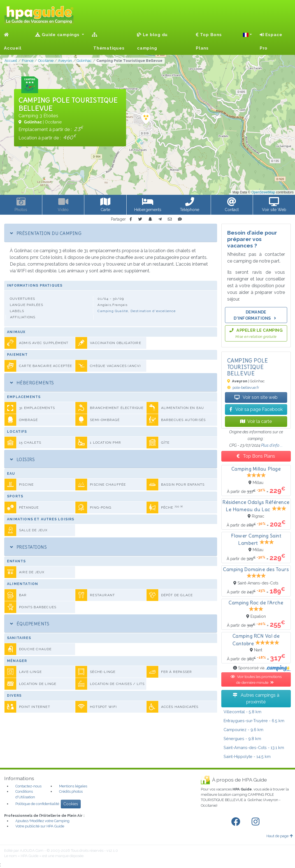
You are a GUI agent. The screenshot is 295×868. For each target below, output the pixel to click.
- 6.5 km (254, 721)
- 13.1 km (254, 747)
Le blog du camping (152, 41)
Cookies (71, 804)
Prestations (28, 547)
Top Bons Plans (209, 41)
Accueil (13, 42)
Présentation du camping (46, 233)
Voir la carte (256, 421)
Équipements (30, 624)
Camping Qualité (113, 311)
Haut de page (280, 836)
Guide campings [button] (58, 35)
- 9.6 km (243, 730)
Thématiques (108, 42)
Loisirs (22, 459)
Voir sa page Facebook (256, 409)
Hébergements (32, 383)
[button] (247, 35)
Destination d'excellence (153, 311)
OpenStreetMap (263, 192)
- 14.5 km (247, 756)
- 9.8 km (242, 739)
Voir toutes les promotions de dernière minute (256, 679)
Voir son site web (256, 397)
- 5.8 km (242, 712)
